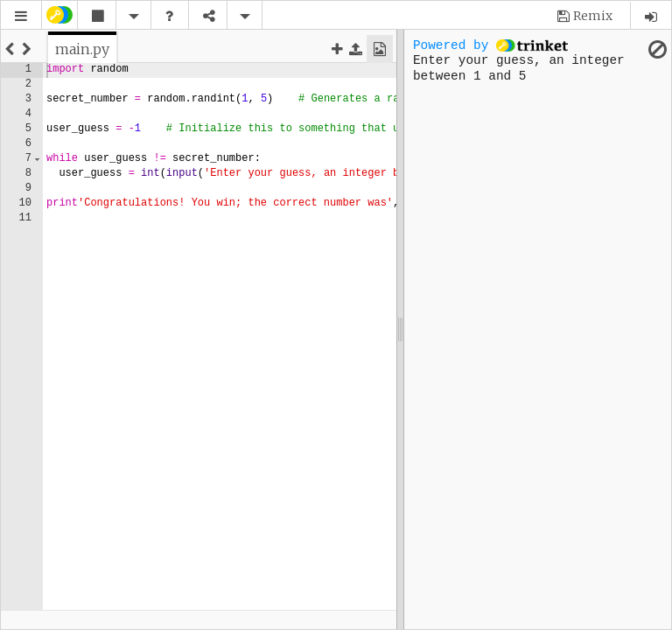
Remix (593, 16)
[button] (21, 16)
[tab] (82, 49)
